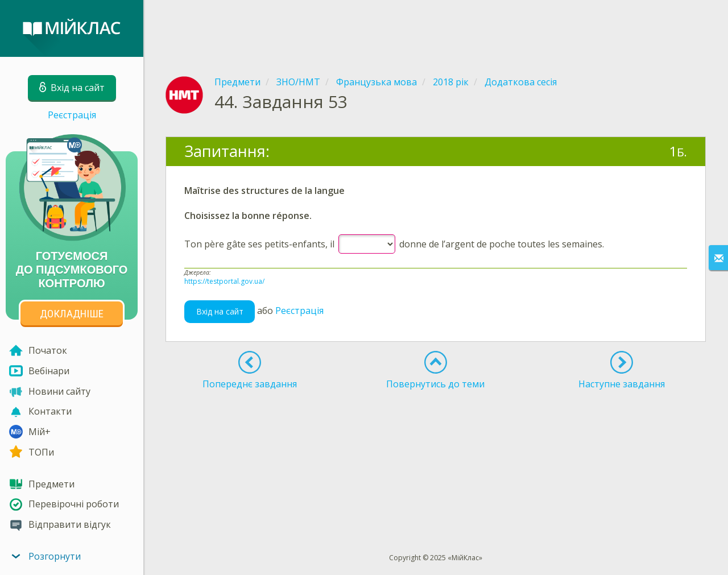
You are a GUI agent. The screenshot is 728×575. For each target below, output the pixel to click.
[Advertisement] (436, 28)
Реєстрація (72, 115)
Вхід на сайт (220, 311)
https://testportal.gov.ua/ (224, 281)
